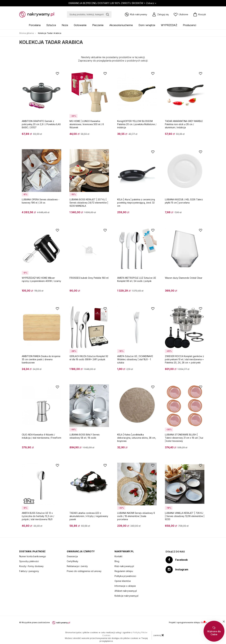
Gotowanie (80, 25)
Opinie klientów (123, 581)
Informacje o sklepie (125, 586)
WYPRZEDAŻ (169, 25)
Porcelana (35, 25)
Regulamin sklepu (124, 571)
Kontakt (118, 556)
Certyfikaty (73, 561)
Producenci (189, 25)
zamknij (159, 635)
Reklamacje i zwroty (77, 566)
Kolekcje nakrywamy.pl (126, 596)
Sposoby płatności (29, 561)
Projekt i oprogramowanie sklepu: (188, 622)
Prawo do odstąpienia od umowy (84, 571)
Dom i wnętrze (147, 25)
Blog (117, 561)
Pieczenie (98, 25)
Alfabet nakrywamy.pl (126, 591)
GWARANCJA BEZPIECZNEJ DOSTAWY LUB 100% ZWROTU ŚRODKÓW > (113, 3)
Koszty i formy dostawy (31, 566)
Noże (65, 25)
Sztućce (51, 25)
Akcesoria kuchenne (121, 25)
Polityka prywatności (125, 576)
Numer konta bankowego (33, 556)
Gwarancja (72, 556)
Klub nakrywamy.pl (124, 566)
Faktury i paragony (29, 571)
